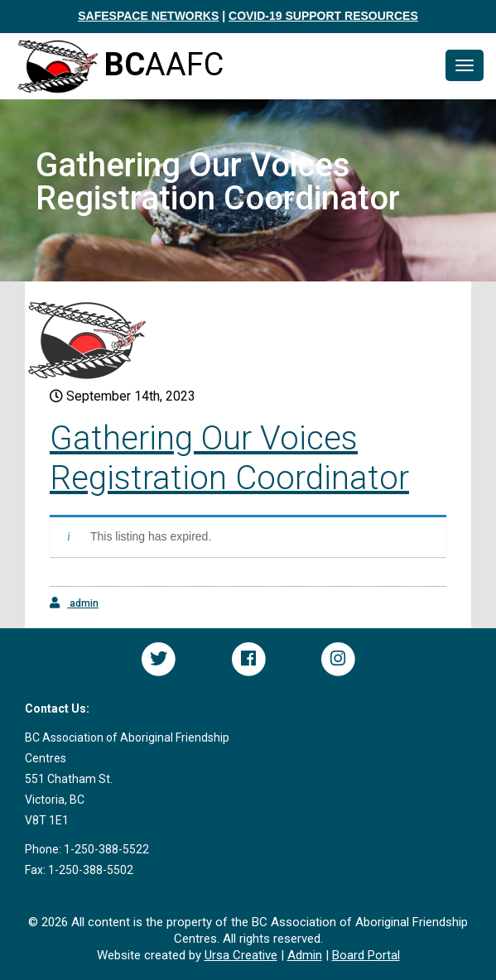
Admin (305, 955)
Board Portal (366, 955)
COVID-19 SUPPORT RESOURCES (323, 16)
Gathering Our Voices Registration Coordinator (229, 458)
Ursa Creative (241, 955)
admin (74, 603)
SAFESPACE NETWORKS (148, 16)
